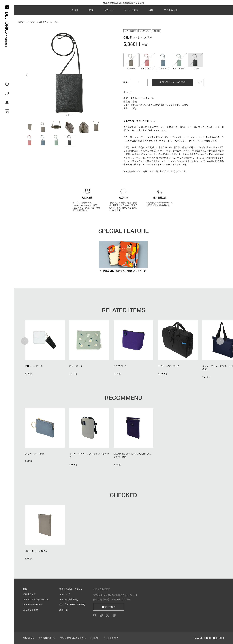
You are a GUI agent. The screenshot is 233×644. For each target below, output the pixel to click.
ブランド (109, 10)
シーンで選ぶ (131, 10)
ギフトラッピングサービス (36, 599)
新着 (91, 10)
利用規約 (95, 638)
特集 (151, 10)
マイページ (65, 594)
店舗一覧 (64, 610)
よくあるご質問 (30, 610)
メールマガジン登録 (69, 599)
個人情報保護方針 (47, 638)
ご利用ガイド (29, 594)
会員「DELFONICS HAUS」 (73, 605)
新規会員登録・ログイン (71, 589)
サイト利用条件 (111, 638)
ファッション (31, 22)
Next (112, 75)
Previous (27, 75)
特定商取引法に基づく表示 (73, 638)
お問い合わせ (109, 607)
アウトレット (171, 10)
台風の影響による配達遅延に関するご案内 (123, 3)
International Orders (33, 605)
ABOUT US (28, 638)
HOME (20, 22)
